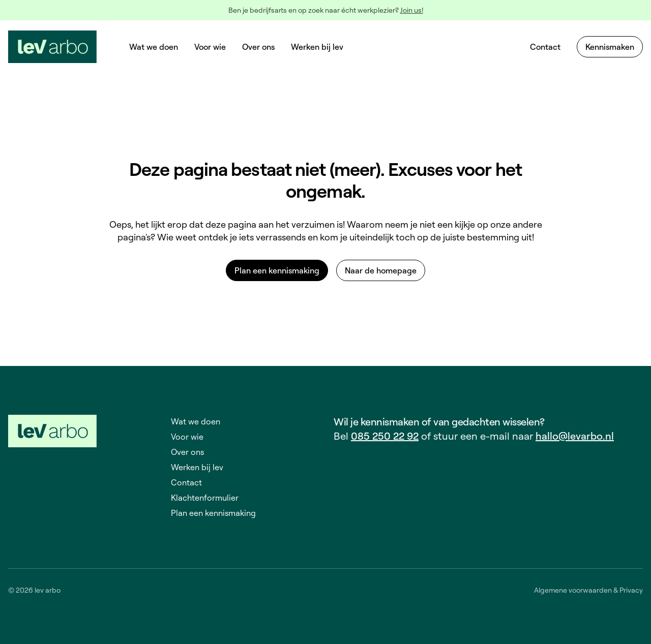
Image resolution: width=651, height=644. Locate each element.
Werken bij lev (317, 47)
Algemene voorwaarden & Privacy (588, 590)
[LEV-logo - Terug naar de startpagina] (52, 47)
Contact (545, 47)
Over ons (258, 47)
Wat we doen (154, 47)
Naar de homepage (381, 270)
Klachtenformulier (205, 498)
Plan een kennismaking (277, 270)
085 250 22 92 (385, 436)
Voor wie (210, 47)
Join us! (412, 10)
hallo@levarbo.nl (575, 436)
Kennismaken (610, 47)
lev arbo (48, 590)
